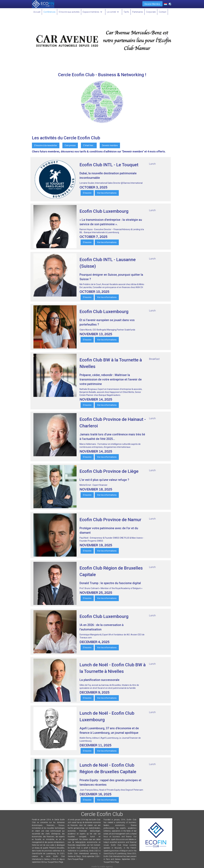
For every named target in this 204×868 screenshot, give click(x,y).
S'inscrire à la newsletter (46, 145)
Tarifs (126, 12)
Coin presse (70, 145)
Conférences (49, 12)
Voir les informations (107, 193)
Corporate (151, 12)
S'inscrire (87, 193)
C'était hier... (89, 145)
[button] (93, 12)
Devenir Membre (152, 4)
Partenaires (138, 12)
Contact (163, 12)
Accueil (37, 12)
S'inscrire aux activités (69, 12)
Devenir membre (110, 145)
